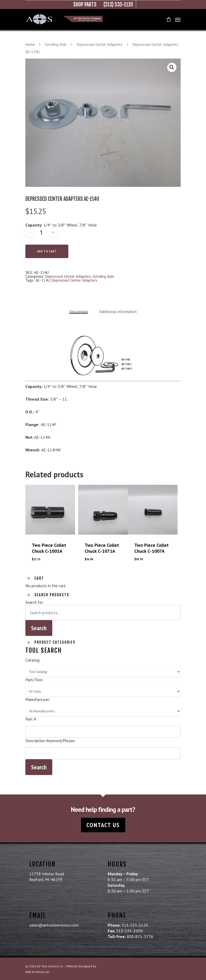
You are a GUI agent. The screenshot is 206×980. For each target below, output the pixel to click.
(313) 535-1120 (118, 5)
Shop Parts (85, 5)
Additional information (118, 312)
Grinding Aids (56, 44)
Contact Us (103, 825)
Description (79, 312)
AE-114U (43, 280)
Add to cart (47, 251)
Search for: (35, 602)
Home (30, 44)
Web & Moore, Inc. (38, 972)
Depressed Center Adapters (100, 44)
